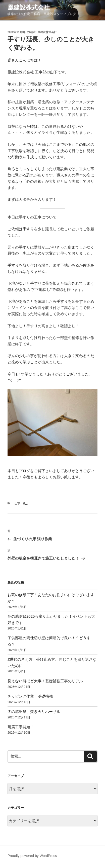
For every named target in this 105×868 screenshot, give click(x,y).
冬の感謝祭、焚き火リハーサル (34, 712)
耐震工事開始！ (21, 727)
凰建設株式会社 (29, 7)
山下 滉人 (21, 504)
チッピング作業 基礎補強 (30, 696)
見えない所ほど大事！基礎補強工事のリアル (45, 681)
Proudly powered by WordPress (32, 856)
